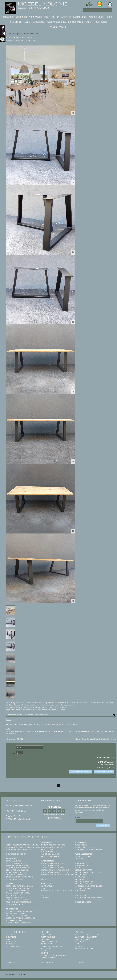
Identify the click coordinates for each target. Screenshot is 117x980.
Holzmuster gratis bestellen (89, 897)
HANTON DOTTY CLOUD (50, 849)
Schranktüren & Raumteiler (19, 923)
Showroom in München (15, 17)
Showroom (11, 937)
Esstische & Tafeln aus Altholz (55, 870)
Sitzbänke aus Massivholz (17, 891)
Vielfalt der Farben (84, 888)
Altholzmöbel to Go (50, 865)
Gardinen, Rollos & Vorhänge (19, 877)
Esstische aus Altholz (16, 904)
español (81, 962)
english (11, 962)
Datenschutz (81, 942)
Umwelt (9, 939)
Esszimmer (49, 17)
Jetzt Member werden (107, 764)
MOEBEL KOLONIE (43, 4)
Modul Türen (81, 875)
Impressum (11, 944)
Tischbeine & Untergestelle (18, 902)
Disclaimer (80, 946)
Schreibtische (47, 886)
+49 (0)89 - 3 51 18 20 (16, 811)
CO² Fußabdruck (13, 946)
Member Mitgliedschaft (51, 946)
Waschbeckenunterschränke (89, 849)
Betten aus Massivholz (16, 913)
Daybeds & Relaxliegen (16, 863)
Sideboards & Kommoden (17, 870)
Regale (44, 888)
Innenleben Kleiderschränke (89, 886)
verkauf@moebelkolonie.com (19, 806)
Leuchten (45, 897)
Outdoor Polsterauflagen (53, 847)
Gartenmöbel (80, 17)
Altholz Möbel (96, 17)
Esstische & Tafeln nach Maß (19, 886)
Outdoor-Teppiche (49, 852)
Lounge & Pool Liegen (50, 854)
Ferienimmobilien (48, 958)
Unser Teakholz (48, 937)
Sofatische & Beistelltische (18, 868)
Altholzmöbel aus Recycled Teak (56, 872)
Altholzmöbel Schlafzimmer (53, 868)
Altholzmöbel (12, 942)
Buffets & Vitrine (13, 895)
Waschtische (81, 845)
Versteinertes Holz (15, 879)
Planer (88, 22)
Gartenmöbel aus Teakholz (53, 845)
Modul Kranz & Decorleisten (88, 872)
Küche (109, 17)
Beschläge (80, 877)
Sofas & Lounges (13, 861)
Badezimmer (39, 22)
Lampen (27, 22)
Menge (12, 753)
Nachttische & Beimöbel (16, 916)
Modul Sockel (82, 879)
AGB (77, 944)
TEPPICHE (79, 859)
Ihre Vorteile (47, 935)
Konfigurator (75, 22)
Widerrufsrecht (83, 939)
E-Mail (78, 818)
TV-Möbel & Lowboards (16, 875)
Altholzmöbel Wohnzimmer (53, 863)
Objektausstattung (49, 942)
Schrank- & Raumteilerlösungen (21, 911)
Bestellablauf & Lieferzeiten (89, 935)
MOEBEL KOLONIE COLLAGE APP (53, 955)
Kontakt (44, 953)
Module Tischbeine (84, 884)
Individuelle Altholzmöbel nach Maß (57, 875)
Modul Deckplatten (84, 870)
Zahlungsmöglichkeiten (86, 937)
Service (44, 951)
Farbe (13, 747)
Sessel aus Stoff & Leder (17, 865)
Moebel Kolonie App (84, 948)
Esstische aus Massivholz (17, 888)
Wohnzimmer (35, 17)
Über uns (10, 935)
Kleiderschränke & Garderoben (20, 918)
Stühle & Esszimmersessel (18, 893)
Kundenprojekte (58, 27)
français (47, 962)
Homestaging (47, 944)
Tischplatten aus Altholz (17, 900)
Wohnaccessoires (57, 22)
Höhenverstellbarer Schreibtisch (57, 891)
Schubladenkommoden (16, 920)
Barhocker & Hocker (15, 897)
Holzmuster (100, 22)
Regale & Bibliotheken (16, 872)
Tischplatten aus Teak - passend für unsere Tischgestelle (62, 715)
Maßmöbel (46, 939)
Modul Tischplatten (84, 881)
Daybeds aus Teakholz (51, 856)
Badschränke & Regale (86, 847)
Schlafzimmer (64, 17)
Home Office (15, 22)
